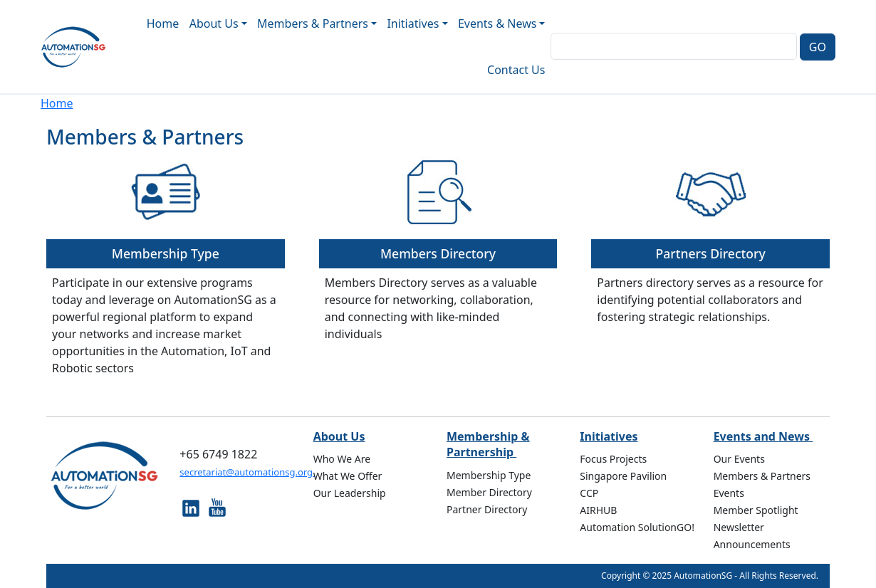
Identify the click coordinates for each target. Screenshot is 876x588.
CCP (589, 493)
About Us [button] (214, 23)
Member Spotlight (756, 510)
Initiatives (609, 436)
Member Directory (489, 492)
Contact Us (516, 70)
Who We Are (342, 459)
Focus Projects (613, 459)
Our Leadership (350, 493)
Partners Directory (710, 253)
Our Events (739, 459)
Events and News (763, 436)
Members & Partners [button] (313, 23)
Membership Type (166, 253)
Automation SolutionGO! (637, 527)
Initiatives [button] (413, 23)
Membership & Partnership (488, 444)
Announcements (752, 544)
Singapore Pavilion (623, 476)
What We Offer (348, 476)
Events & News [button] (497, 23)
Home (163, 23)
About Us (339, 436)
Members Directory (438, 253)
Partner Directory (487, 509)
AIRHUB (598, 510)
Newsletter (739, 527)
